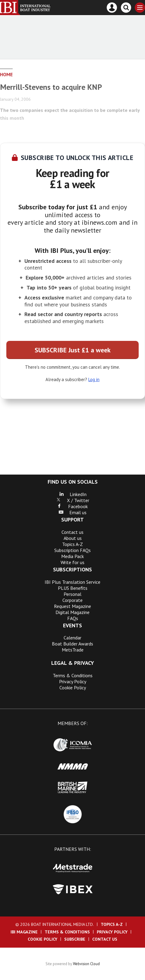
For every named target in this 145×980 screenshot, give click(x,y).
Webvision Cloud (86, 964)
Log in (94, 379)
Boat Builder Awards (72, 644)
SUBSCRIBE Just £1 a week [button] (73, 350)
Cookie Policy (73, 688)
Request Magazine (72, 606)
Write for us (72, 562)
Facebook (72, 506)
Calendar (72, 638)
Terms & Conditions (73, 675)
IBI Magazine (24, 932)
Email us (72, 512)
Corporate (72, 600)
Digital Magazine (72, 612)
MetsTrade (73, 650)
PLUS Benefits (73, 588)
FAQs (73, 618)
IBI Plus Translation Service (72, 582)
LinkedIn (73, 494)
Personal (72, 594)
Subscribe (75, 939)
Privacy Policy (73, 681)
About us (73, 538)
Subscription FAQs (72, 550)
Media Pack (72, 556)
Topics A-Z (72, 544)
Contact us (72, 532)
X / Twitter (73, 500)
